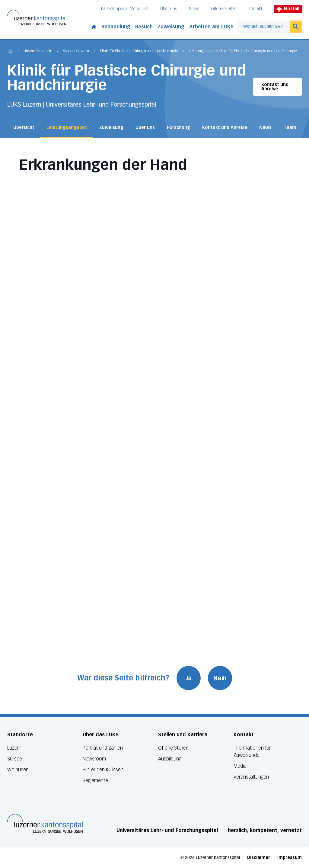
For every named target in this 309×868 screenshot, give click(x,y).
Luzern (14, 748)
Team (290, 128)
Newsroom (94, 759)
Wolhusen (18, 770)
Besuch (144, 27)
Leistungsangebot (67, 128)
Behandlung (116, 27)
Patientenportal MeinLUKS (125, 9)
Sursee (15, 759)
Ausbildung (170, 759)
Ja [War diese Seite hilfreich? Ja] (189, 678)
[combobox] (264, 27)
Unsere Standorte (38, 51)
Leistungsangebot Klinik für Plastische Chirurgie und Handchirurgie (243, 51)
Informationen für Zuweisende (252, 752)
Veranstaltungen (251, 777)
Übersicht (24, 128)
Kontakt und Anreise (275, 87)
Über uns (169, 9)
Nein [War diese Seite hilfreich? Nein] (220, 678)
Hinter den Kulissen (103, 770)
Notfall (288, 9)
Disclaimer (259, 858)
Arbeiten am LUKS (211, 27)
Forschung (178, 128)
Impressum (290, 858)
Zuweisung (171, 27)
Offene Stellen (224, 9)
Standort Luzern (76, 51)
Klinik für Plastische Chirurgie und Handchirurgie (139, 51)
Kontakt (255, 9)
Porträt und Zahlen (103, 748)
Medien (241, 766)
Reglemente (95, 781)
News (194, 9)
